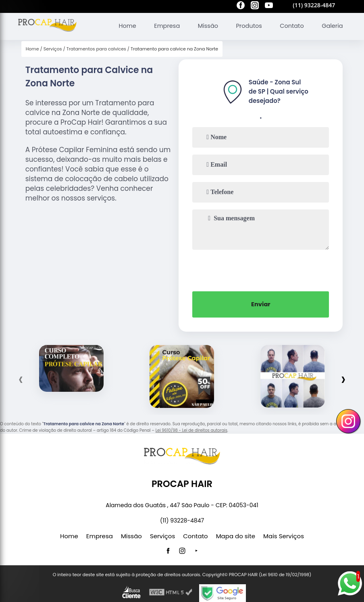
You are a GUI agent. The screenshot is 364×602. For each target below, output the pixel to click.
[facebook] (241, 6)
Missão (204, 25)
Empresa (162, 25)
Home (122, 25)
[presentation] (261, 268)
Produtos (246, 25)
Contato (290, 25)
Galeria (332, 25)
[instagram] (255, 6)
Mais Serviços (284, 535)
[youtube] (269, 6)
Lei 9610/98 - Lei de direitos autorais (191, 429)
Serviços (162, 535)
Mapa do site (236, 535)
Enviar (261, 303)
